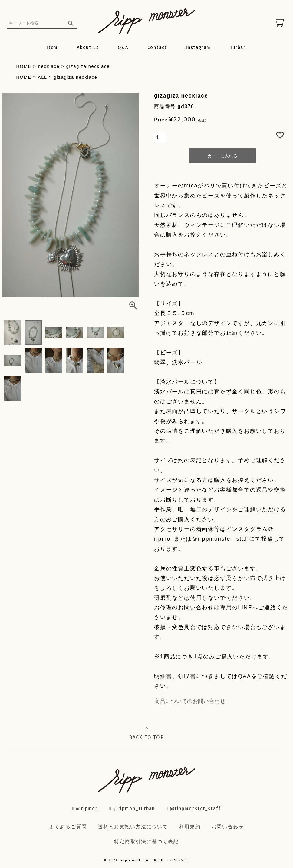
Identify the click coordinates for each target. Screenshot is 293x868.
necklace (49, 66)
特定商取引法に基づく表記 (146, 841)
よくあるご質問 (68, 827)
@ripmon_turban (132, 808)
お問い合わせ (228, 827)
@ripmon (85, 808)
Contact (157, 47)
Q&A (123, 47)
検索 (71, 23)
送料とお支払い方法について (133, 827)
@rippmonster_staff (193, 808)
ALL (43, 77)
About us (88, 47)
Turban (238, 47)
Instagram (198, 47)
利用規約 (190, 827)
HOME (24, 66)
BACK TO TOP (146, 737)
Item (52, 47)
